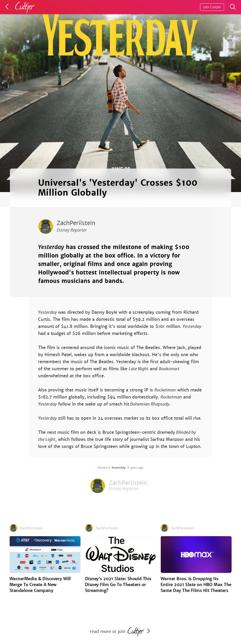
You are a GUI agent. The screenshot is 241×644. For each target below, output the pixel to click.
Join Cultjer (212, 7)
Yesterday (118, 468)
